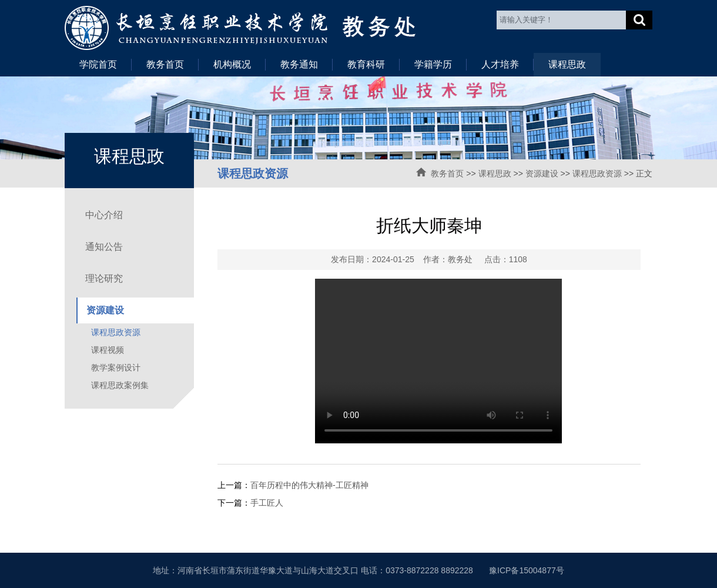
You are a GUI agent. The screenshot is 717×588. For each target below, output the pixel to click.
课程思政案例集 (120, 385)
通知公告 (104, 247)
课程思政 (567, 64)
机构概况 (232, 64)
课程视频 (108, 350)
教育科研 (366, 64)
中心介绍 (104, 215)
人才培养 (500, 64)
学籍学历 (433, 64)
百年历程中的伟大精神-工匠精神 (309, 485)
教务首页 (165, 64)
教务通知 (299, 64)
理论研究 (104, 278)
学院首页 (98, 64)
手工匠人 (267, 503)
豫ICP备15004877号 (527, 570)
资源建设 (542, 173)
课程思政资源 (597, 173)
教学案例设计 (116, 367)
